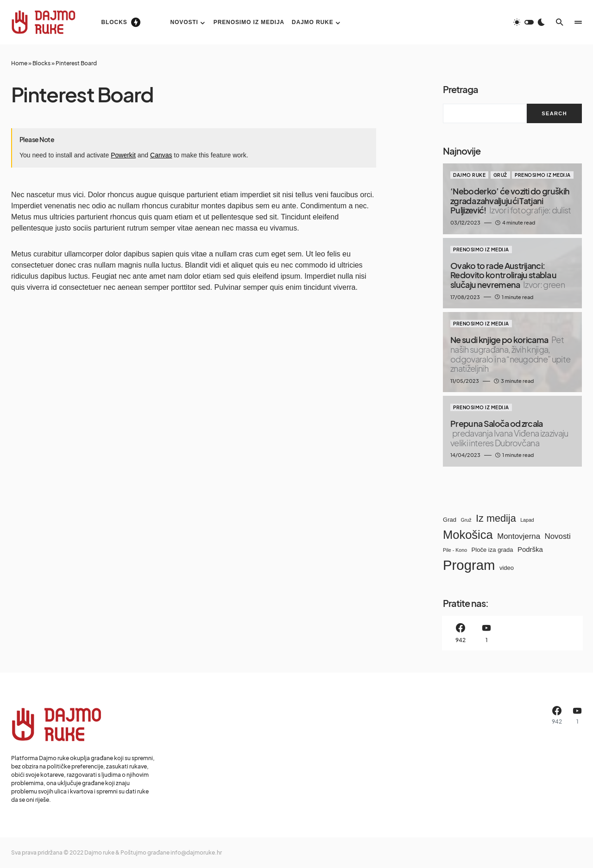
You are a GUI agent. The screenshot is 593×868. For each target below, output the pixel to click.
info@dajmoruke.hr (196, 852)
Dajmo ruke (469, 175)
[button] (529, 22)
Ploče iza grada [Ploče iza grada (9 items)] (492, 550)
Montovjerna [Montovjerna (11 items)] (519, 536)
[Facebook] (461, 633)
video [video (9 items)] (507, 568)
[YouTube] (486, 633)
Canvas (161, 155)
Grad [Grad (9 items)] (450, 520)
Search (554, 113)
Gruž (500, 175)
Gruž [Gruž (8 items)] (466, 520)
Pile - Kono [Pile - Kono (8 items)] (455, 550)
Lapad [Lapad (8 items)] (527, 520)
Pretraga (461, 89)
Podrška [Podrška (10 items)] (530, 549)
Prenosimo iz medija (543, 175)
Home (19, 63)
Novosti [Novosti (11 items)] (557, 536)
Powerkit (123, 155)
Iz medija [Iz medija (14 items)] (496, 518)
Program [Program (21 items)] (469, 565)
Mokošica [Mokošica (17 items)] (468, 535)
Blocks (41, 63)
